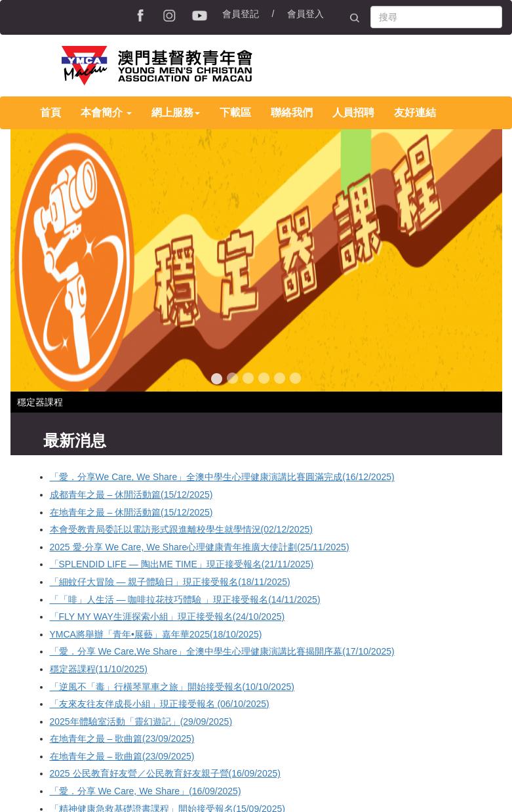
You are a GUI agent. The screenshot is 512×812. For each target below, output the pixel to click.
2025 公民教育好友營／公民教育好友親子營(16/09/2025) (165, 773)
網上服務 (176, 112)
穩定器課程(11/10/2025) (99, 669)
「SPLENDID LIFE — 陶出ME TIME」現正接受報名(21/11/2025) (182, 564)
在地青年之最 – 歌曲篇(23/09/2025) (122, 739)
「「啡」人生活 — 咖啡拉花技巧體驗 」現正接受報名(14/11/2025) (185, 599)
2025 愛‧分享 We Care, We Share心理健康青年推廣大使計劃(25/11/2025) (200, 547)
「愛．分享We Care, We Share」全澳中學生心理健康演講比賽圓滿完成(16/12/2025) (222, 477)
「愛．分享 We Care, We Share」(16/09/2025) (146, 791)
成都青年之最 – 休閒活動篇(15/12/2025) (131, 495)
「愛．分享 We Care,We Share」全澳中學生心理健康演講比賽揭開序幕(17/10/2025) (222, 651)
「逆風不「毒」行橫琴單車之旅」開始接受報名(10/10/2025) (172, 687)
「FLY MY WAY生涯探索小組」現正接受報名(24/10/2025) (167, 617)
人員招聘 (353, 112)
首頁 (50, 112)
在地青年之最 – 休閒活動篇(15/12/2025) (131, 512)
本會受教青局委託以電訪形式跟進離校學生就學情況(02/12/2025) (181, 529)
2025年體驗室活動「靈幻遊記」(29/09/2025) (141, 721)
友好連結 (415, 112)
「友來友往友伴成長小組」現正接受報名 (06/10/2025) (160, 704)
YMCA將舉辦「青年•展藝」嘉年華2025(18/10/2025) (156, 634)
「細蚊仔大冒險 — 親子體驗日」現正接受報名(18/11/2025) (170, 582)
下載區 (235, 112)
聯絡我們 (292, 112)
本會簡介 (106, 112)
